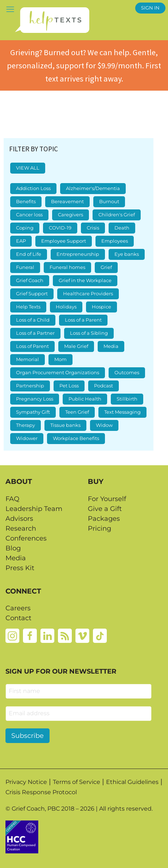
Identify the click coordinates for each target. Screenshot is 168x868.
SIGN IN (150, 8)
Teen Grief (77, 412)
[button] (10, 9)
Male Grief (76, 346)
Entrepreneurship (78, 254)
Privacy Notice (26, 782)
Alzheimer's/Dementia (93, 188)
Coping (25, 228)
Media (111, 346)
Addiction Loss (33, 188)
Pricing (99, 528)
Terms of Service (77, 782)
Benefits (26, 202)
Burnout (109, 202)
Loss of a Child (33, 320)
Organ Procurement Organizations (58, 373)
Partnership (30, 386)
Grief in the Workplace (85, 281)
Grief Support (32, 294)
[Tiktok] (100, 635)
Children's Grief (117, 215)
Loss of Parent (32, 346)
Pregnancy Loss (35, 399)
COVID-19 (60, 228)
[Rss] (65, 635)
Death (122, 228)
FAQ (12, 499)
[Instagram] (12, 635)
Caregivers (71, 215)
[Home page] (52, 20)
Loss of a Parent (83, 320)
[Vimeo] (82, 635)
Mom (60, 359)
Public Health (85, 399)
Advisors (19, 519)
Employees (115, 241)
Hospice (101, 307)
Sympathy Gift (33, 412)
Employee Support (64, 241)
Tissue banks (65, 425)
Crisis (93, 228)
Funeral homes (67, 267)
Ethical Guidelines (132, 782)
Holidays (66, 307)
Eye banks (127, 254)
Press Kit (20, 568)
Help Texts (28, 307)
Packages (104, 519)
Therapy (26, 425)
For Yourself (107, 499)
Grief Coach (30, 281)
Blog (13, 548)
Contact (18, 618)
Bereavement (67, 202)
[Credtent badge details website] (22, 836)
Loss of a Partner (35, 333)
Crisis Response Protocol (41, 792)
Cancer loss (29, 215)
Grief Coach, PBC (36, 809)
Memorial (28, 359)
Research (21, 528)
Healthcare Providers (88, 294)
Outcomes (127, 373)
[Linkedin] (47, 635)
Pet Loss (69, 386)
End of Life (29, 254)
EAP (21, 241)
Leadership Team (34, 509)
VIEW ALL (28, 168)
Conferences (26, 538)
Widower (27, 438)
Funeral (25, 267)
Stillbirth (127, 399)
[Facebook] (30, 635)
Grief (106, 267)
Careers (18, 608)
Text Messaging (122, 412)
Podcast (103, 386)
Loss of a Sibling (89, 333)
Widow (104, 425)
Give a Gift (105, 509)
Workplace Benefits (76, 438)
